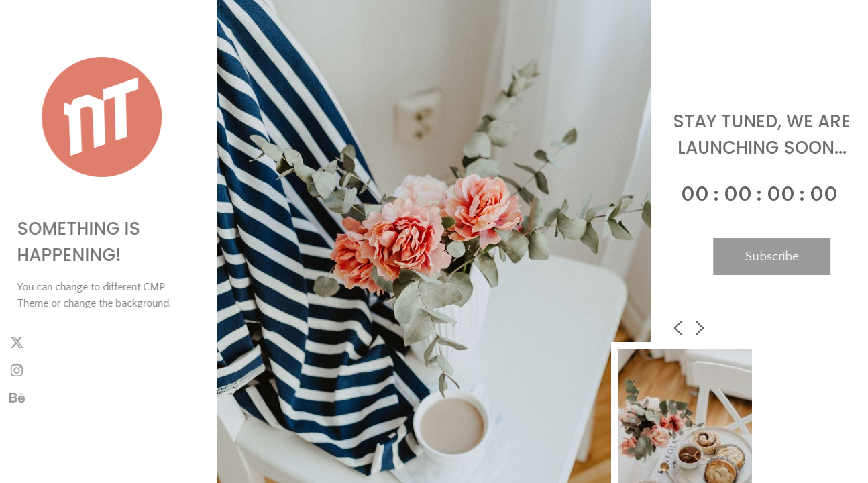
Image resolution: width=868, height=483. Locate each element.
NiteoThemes (64, 453)
